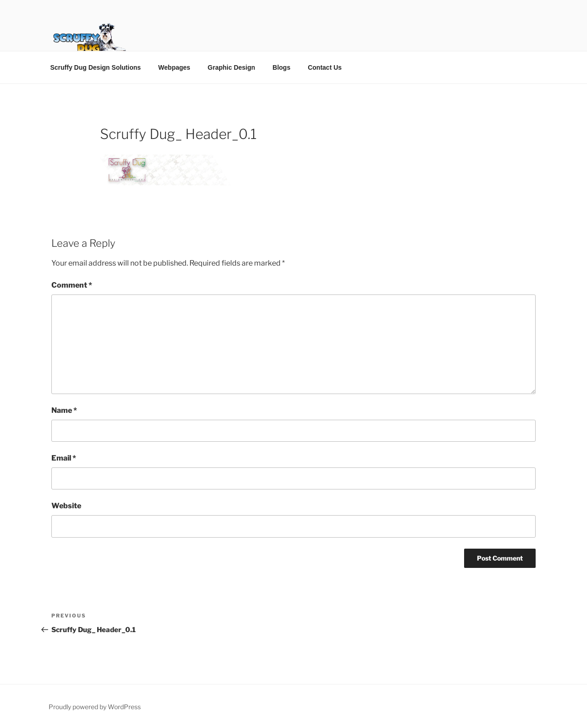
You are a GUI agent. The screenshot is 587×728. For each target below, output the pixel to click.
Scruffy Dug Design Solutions (96, 67)
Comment (72, 285)
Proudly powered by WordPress (95, 707)
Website (66, 506)
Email (64, 458)
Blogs (281, 67)
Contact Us (325, 67)
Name (64, 410)
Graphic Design (231, 67)
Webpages (174, 67)
